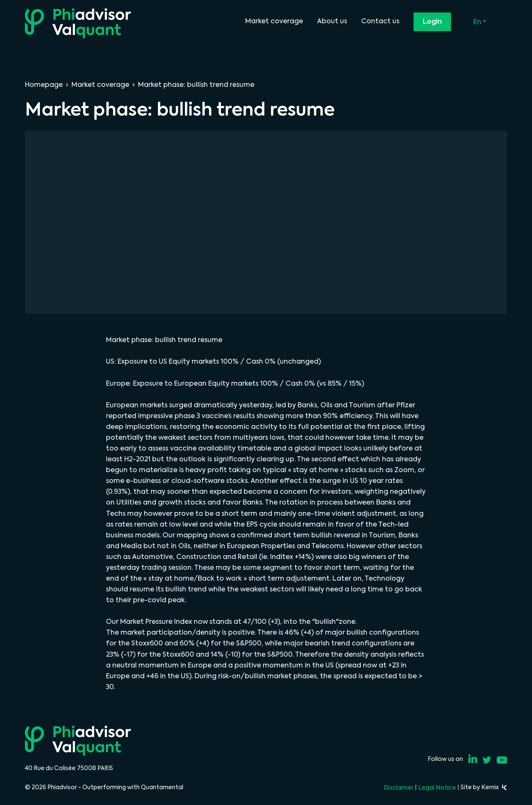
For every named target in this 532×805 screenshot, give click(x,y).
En (478, 22)
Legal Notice (437, 788)
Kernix (494, 787)
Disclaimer (399, 788)
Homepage (44, 85)
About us (332, 21)
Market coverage (274, 21)
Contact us (380, 21)
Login (432, 21)
